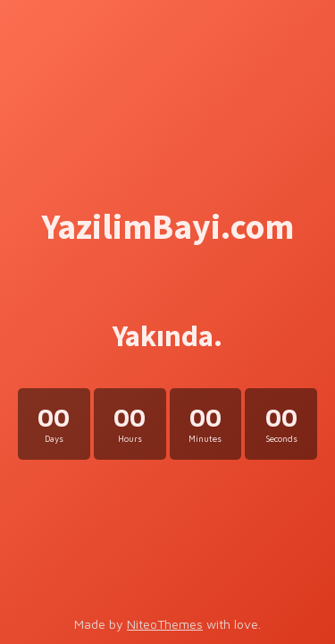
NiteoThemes (165, 624)
